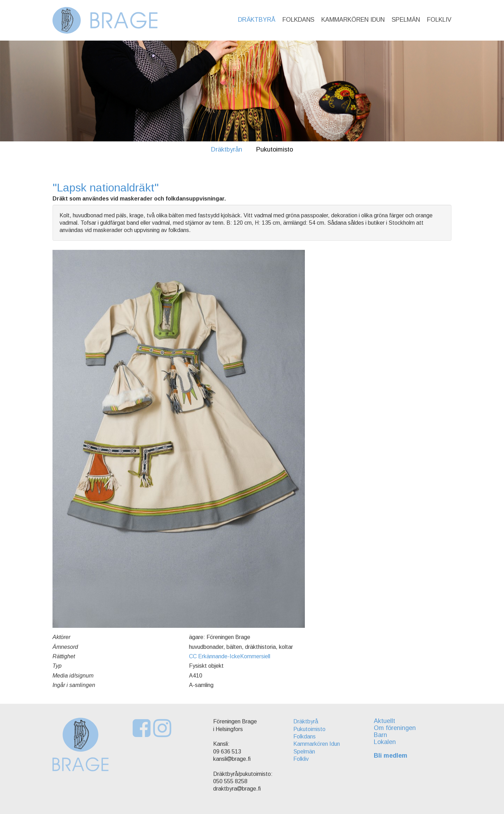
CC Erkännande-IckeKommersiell (230, 656)
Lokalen (385, 742)
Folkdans (298, 20)
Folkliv (439, 20)
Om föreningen (395, 728)
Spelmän (406, 20)
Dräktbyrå (257, 20)
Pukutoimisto (275, 149)
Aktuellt (384, 721)
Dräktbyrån (227, 149)
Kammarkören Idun (353, 20)
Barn (380, 735)
